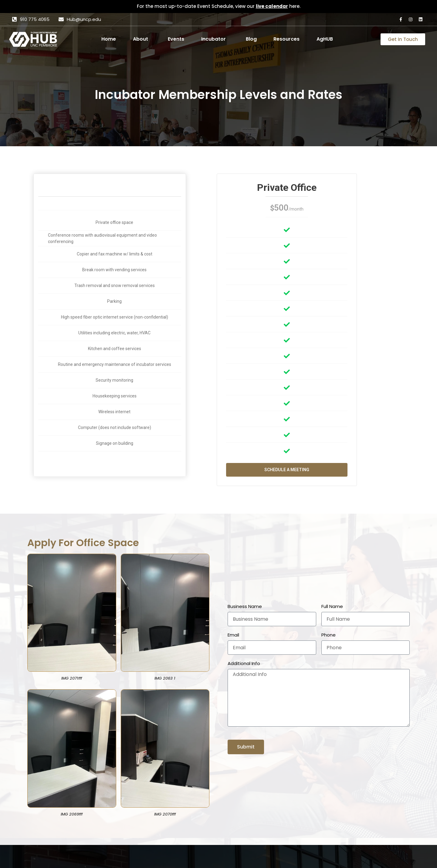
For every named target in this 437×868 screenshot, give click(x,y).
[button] (142, 39)
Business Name (245, 606)
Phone (329, 635)
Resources (286, 39)
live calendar (272, 6)
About (141, 39)
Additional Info (244, 664)
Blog (251, 39)
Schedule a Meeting (287, 470)
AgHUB (325, 39)
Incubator (213, 39)
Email (233, 635)
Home (109, 39)
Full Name (332, 606)
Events (176, 39)
